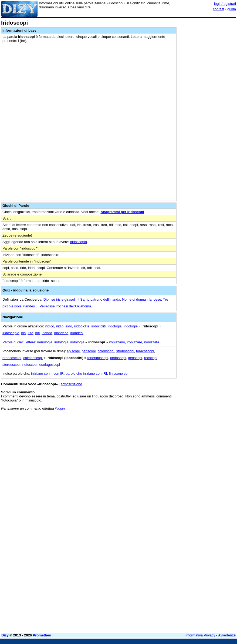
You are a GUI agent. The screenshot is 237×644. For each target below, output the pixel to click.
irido (69, 326)
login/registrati (225, 4)
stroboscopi (125, 351)
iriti (37, 333)
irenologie (45, 342)
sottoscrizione (71, 384)
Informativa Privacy (200, 635)
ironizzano (117, 342)
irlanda (47, 333)
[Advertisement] (195, 448)
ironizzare (134, 342)
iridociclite (82, 326)
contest (219, 9)
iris (23, 333)
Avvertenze (227, 635)
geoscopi (135, 358)
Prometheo (42, 635)
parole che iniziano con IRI (86, 374)
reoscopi (151, 358)
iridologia (115, 326)
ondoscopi (118, 358)
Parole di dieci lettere (19, 342)
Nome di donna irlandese (142, 299)
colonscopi (106, 351)
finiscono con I (120, 374)
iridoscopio (79, 242)
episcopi (73, 351)
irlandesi (77, 333)
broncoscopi (12, 358)
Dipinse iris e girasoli (60, 299)
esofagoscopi (50, 365)
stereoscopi (11, 365)
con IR (59, 374)
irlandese (61, 333)
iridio (60, 326)
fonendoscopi (98, 358)
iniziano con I (41, 374)
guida (232, 9)
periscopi (89, 351)
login (61, 408)
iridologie (131, 326)
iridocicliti (99, 326)
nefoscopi (30, 365)
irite (30, 333)
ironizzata (152, 342)
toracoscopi (145, 351)
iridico (50, 326)
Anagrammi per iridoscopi (122, 212)
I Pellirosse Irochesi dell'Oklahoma (64, 306)
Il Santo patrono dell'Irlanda (99, 299)
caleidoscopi (33, 358)
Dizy (5, 635)
